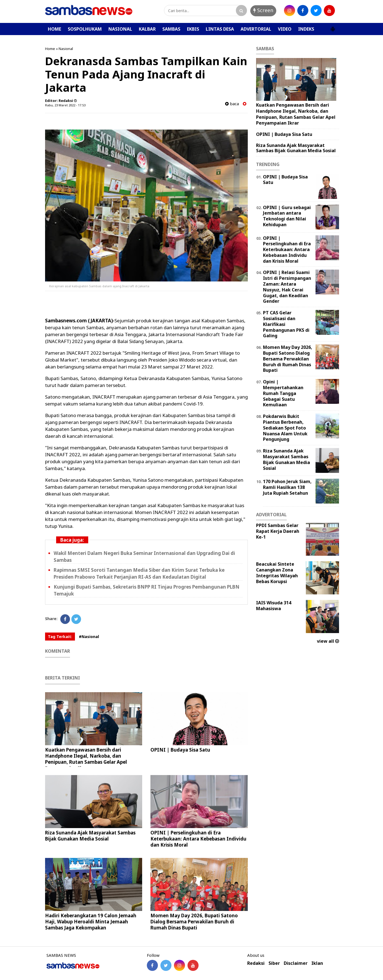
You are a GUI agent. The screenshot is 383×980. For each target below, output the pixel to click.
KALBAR (147, 29)
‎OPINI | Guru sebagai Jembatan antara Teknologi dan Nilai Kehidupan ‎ (287, 216)
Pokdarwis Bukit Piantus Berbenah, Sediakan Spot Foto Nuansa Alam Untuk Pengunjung (285, 428)
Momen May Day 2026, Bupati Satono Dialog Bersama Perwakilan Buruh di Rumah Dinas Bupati (194, 922)
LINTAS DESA (220, 29)
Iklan (317, 963)
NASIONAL (120, 29)
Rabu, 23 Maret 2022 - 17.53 (65, 105)
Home (50, 49)
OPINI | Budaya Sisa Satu (180, 750)
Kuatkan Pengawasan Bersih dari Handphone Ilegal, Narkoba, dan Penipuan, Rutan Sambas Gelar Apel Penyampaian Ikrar (86, 759)
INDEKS (306, 29)
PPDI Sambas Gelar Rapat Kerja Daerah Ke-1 (278, 531)
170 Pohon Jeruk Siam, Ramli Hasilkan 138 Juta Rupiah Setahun (287, 487)
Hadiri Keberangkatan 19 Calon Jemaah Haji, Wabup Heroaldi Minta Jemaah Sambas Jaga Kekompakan (91, 922)
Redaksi (256, 963)
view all (328, 641)
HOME (54, 29)
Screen (263, 10)
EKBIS (193, 29)
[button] (333, 27)
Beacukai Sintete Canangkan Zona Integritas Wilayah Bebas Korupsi (277, 573)
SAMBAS (171, 29)
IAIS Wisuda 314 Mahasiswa (274, 606)
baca (232, 104)
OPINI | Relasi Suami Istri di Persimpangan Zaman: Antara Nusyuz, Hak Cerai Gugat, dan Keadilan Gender (287, 287)
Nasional (66, 49)
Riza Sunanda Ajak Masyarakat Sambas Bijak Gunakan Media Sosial (90, 836)
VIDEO (285, 29)
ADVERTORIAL (256, 29)
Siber (274, 963)
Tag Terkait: (60, 637)
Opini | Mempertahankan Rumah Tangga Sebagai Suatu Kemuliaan (283, 393)
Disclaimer (296, 963)
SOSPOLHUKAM (85, 29)
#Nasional (89, 637)
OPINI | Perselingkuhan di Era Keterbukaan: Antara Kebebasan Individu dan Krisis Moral (198, 839)
